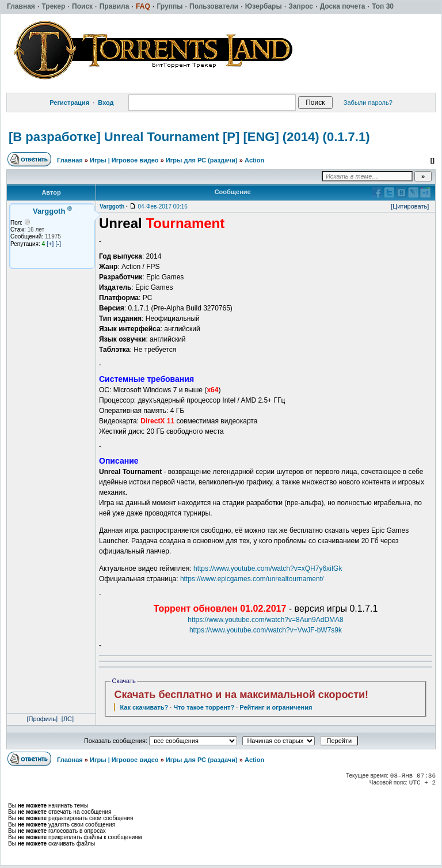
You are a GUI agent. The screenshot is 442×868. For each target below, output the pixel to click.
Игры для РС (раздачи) (202, 160)
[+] (50, 244)
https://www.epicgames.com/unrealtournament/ (252, 579)
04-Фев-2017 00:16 (162, 206)
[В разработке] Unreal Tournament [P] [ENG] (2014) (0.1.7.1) (189, 137)
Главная (70, 160)
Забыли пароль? (368, 103)
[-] (58, 244)
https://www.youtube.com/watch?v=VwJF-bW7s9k (266, 630)
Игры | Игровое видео (124, 160)
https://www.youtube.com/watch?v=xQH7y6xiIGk (268, 568)
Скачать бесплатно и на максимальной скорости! (241, 695)
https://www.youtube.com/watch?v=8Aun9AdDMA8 (265, 620)
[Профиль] (43, 719)
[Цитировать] (410, 206)
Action (254, 160)
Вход (106, 103)
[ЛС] (68, 719)
